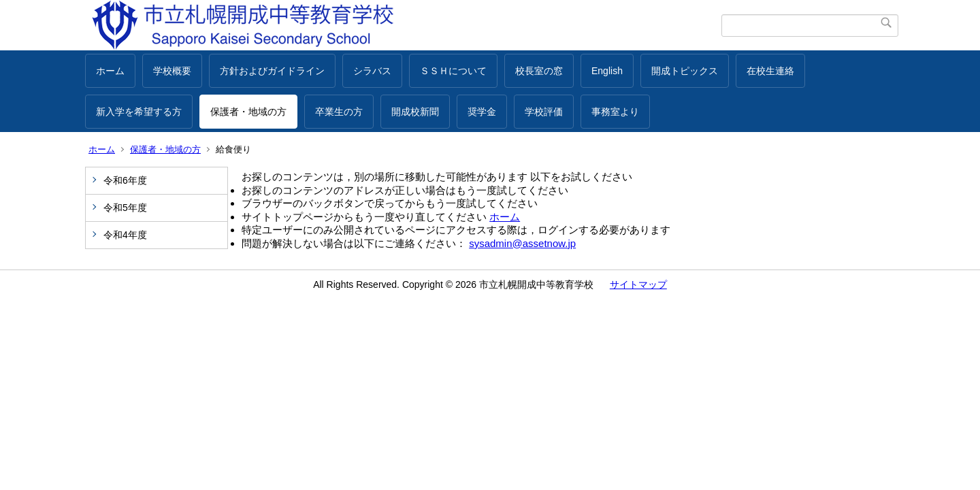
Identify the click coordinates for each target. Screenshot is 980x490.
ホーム (110, 71)
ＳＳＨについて (453, 71)
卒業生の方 (339, 112)
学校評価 (544, 112)
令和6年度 (125, 180)
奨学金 (482, 112)
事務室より (615, 112)
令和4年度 (125, 235)
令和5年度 (125, 208)
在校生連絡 (770, 71)
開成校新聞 (415, 112)
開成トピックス (685, 71)
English (607, 71)
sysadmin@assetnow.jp (522, 243)
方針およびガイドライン (272, 71)
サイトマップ (638, 284)
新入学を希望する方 (139, 112)
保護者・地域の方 (248, 112)
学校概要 (172, 71)
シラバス (372, 71)
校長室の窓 (539, 71)
